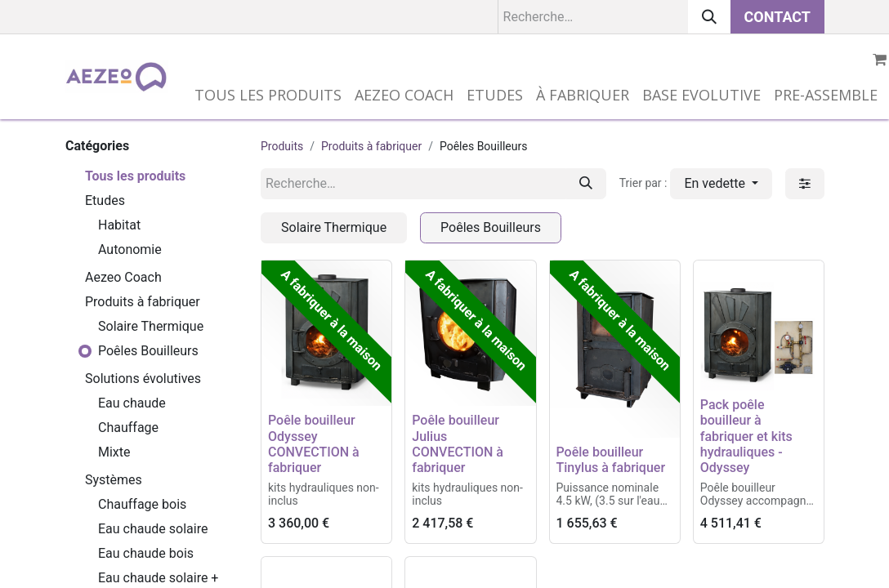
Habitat (119, 225)
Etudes (105, 200)
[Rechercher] (709, 17)
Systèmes (114, 480)
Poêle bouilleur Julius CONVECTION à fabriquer (458, 444)
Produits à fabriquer (143, 302)
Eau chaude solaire (153, 529)
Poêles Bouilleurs (148, 351)
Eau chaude (132, 403)
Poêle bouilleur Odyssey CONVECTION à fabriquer (314, 444)
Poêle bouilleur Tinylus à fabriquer (611, 460)
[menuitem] (268, 95)
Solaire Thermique (151, 326)
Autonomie (130, 249)
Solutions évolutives (143, 379)
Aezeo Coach (123, 277)
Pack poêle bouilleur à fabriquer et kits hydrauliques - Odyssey (746, 436)
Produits (282, 146)
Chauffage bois (142, 504)
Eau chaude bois (146, 553)
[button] (721, 184)
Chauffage (128, 428)
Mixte (114, 452)
